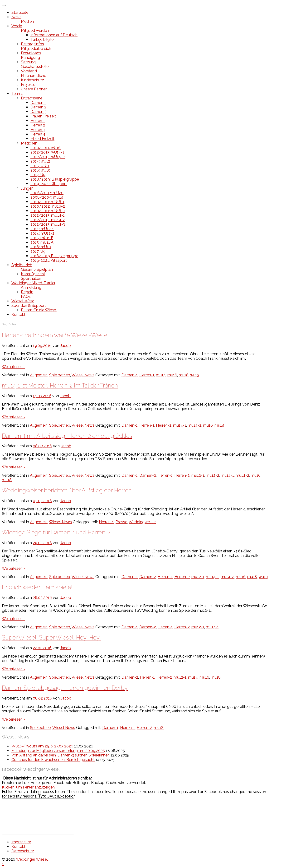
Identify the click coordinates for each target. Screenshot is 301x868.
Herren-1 (147, 375)
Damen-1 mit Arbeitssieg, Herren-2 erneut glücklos (67, 436)
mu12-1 (198, 475)
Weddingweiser (142, 522)
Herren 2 (38, 125)
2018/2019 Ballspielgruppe (54, 256)
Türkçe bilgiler (43, 40)
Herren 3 (38, 130)
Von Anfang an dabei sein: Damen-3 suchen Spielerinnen (61, 755)
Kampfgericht (33, 274)
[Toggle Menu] (4, 5)
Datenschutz (23, 851)
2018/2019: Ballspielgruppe (55, 179)
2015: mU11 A (42, 242)
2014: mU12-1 (42, 229)
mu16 (172, 375)
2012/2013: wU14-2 (48, 157)
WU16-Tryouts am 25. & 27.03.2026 (42, 746)
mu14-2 (195, 425)
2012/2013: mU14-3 (48, 224)
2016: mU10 (41, 247)
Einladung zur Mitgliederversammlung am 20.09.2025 (58, 751)
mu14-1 (180, 425)
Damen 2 (38, 107)
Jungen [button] (27, 188)
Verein (17, 26)
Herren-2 (164, 425)
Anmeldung (31, 287)
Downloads (31, 53)
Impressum (21, 842)
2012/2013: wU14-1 (47, 152)
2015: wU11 (40, 166)
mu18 (184, 375)
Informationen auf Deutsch (54, 35)
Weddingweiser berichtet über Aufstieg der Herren (67, 490)
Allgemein (39, 375)
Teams (17, 94)
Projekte (28, 85)
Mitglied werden (35, 30)
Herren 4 (38, 134)
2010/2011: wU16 (46, 148)
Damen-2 (148, 475)
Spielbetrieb (22, 265)
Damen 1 (38, 103)
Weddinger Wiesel (32, 859)
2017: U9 (38, 175)
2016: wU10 (40, 170)
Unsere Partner (34, 89)
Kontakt (18, 315)
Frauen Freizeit (43, 116)
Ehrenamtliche (34, 76)
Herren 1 (38, 121)
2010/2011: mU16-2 (48, 206)
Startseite (20, 12)
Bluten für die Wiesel (39, 310)
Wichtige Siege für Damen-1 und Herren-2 (56, 532)
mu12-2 (213, 475)
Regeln (27, 292)
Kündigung (30, 58)
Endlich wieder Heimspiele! (37, 587)
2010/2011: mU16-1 (47, 202)
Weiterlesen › (13, 367)
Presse (121, 522)
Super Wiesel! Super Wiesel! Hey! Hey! (51, 637)
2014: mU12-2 (42, 233)
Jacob (66, 346)
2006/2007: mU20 (47, 193)
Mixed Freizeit (42, 139)
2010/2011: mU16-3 (48, 211)
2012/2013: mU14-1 (48, 215)
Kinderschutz (32, 80)
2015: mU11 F (42, 238)
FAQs (26, 296)
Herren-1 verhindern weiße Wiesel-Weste (55, 335)
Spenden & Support (29, 306)
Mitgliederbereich (36, 49)
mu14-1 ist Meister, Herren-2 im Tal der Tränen (60, 385)
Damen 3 (38, 112)
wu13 (195, 375)
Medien (27, 21)
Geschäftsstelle (35, 67)
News (16, 17)
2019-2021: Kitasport (49, 184)
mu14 (161, 375)
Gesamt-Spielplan (37, 269)
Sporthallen (31, 278)
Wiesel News (83, 375)
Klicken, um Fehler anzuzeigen (28, 787)
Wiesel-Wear (23, 301)
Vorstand (29, 71)
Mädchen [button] (29, 143)
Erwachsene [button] (32, 98)
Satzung (28, 62)
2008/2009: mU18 (47, 197)
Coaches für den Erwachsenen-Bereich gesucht (53, 760)
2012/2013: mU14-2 (48, 220)
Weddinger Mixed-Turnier (33, 283)
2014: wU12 (40, 161)
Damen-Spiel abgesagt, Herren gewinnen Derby (65, 688)
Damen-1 (130, 375)
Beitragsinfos (32, 44)
